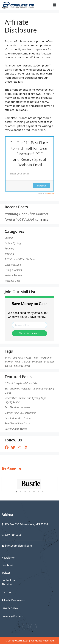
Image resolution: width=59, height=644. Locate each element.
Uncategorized (13, 265)
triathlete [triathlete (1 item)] (37, 362)
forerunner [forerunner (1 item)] (46, 358)
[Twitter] (34, 627)
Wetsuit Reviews (13, 275)
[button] (55, 5)
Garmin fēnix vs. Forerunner (20, 413)
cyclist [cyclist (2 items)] (28, 358)
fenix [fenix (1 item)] (35, 358)
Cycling (9, 238)
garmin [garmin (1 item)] (9, 362)
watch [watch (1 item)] (8, 366)
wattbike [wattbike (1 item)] (18, 366)
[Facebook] (26, 627)
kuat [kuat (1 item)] (18, 362)
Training (9, 254)
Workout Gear (12, 281)
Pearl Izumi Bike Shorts (18, 423)
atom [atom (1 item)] (8, 358)
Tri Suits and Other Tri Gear (20, 259)
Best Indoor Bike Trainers (19, 418)
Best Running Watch (16, 429)
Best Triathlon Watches (17, 407)
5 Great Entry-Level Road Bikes (22, 383)
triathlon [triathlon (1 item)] (49, 362)
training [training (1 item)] (26, 362)
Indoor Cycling (13, 243)
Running (9, 249)
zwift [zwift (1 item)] (27, 366)
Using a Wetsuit (13, 270)
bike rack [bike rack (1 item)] (18, 358)
